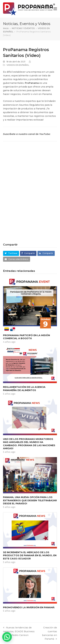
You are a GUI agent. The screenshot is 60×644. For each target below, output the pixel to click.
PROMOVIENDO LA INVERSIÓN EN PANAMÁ (29, 607)
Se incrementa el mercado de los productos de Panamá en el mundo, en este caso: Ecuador (30, 555)
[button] (55, 9)
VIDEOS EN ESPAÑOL (18, 65)
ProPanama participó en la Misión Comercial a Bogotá (26, 337)
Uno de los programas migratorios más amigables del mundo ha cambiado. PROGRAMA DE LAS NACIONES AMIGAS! (29, 444)
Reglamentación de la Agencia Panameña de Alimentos (24, 389)
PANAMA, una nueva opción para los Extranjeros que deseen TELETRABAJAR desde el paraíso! (30, 500)
